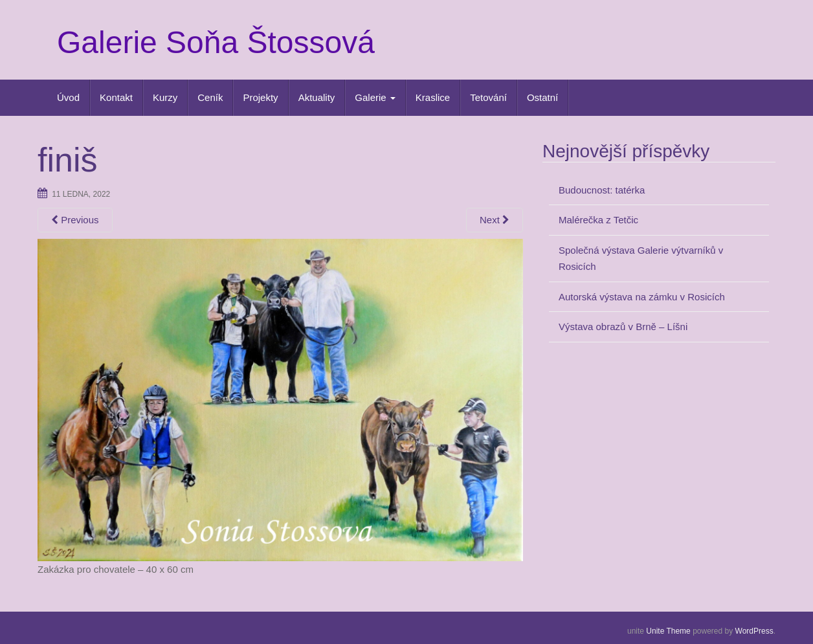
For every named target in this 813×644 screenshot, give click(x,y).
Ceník (210, 97)
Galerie (375, 97)
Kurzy (165, 97)
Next (495, 220)
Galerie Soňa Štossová (216, 42)
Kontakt (116, 97)
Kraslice (433, 97)
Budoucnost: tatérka (602, 190)
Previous (75, 220)
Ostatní (542, 97)
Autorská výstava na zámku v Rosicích (642, 297)
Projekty (260, 97)
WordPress (754, 631)
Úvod (68, 97)
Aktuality (317, 97)
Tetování (488, 97)
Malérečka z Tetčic (598, 220)
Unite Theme (668, 631)
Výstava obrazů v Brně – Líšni (623, 327)
